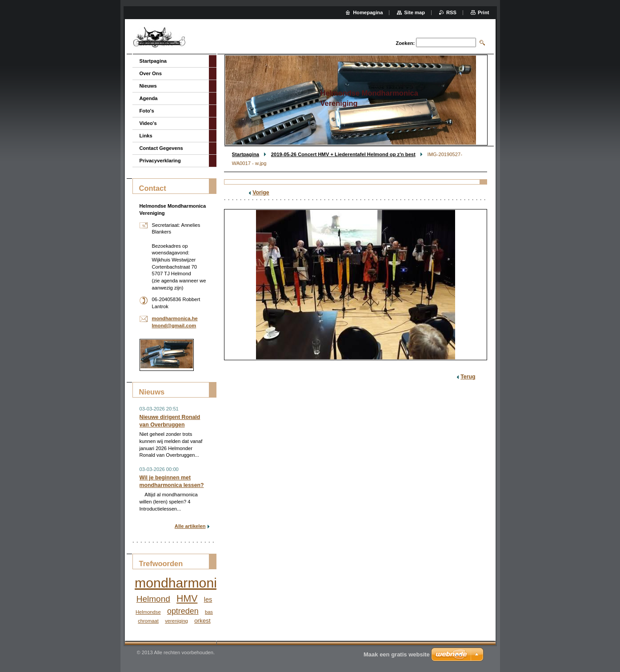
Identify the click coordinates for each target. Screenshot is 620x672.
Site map (414, 12)
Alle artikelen (190, 526)
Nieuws (148, 86)
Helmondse (148, 612)
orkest (202, 621)
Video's (148, 123)
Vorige (261, 193)
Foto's (147, 111)
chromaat (148, 621)
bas (209, 612)
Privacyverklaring (160, 161)
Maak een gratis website (397, 654)
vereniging (176, 621)
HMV (187, 599)
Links (146, 136)
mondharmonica (183, 583)
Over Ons (151, 73)
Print (483, 12)
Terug (468, 377)
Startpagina (246, 154)
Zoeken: (405, 43)
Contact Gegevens (161, 148)
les (208, 600)
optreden (183, 611)
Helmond (153, 599)
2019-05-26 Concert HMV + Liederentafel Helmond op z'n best (343, 154)
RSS (451, 12)
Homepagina (368, 12)
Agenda (149, 98)
